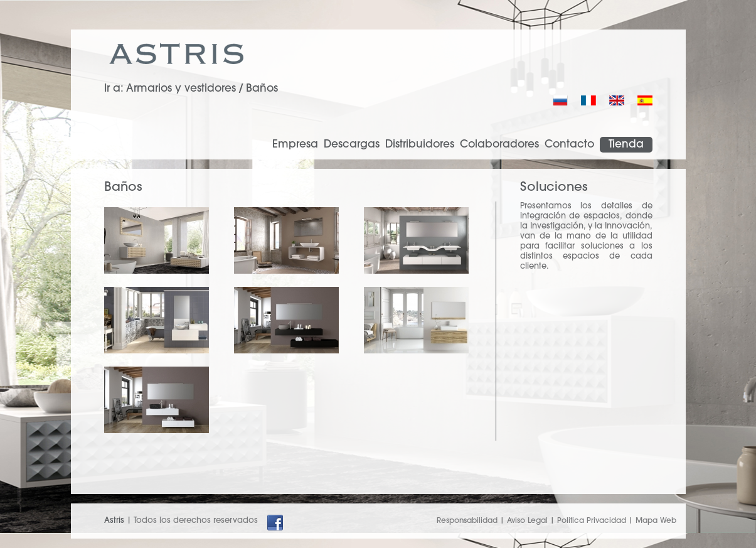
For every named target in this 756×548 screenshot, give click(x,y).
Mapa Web (656, 521)
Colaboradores (499, 145)
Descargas (352, 145)
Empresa (295, 145)
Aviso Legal (527, 521)
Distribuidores (420, 145)
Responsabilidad (467, 521)
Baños (262, 89)
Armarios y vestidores (181, 89)
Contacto (569, 145)
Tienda (626, 145)
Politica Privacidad (592, 521)
